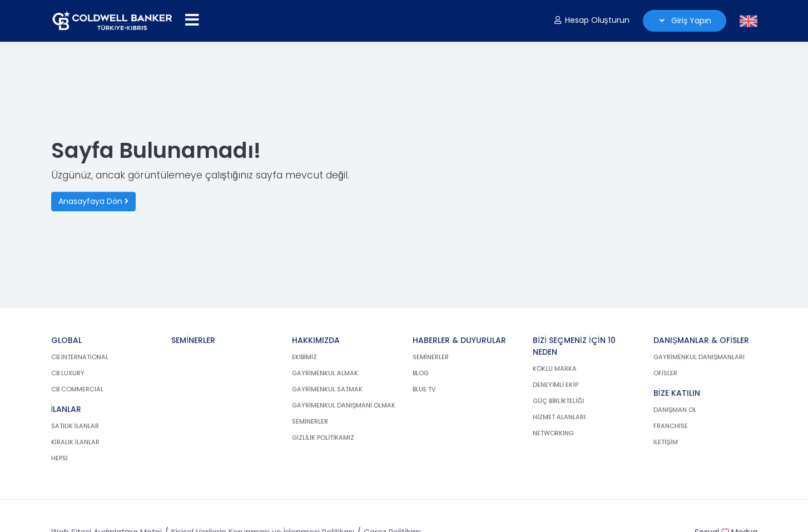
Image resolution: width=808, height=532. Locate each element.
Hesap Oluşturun (591, 20)
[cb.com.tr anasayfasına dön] (112, 21)
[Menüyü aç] (192, 21)
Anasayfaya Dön (93, 201)
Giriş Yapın (685, 21)
